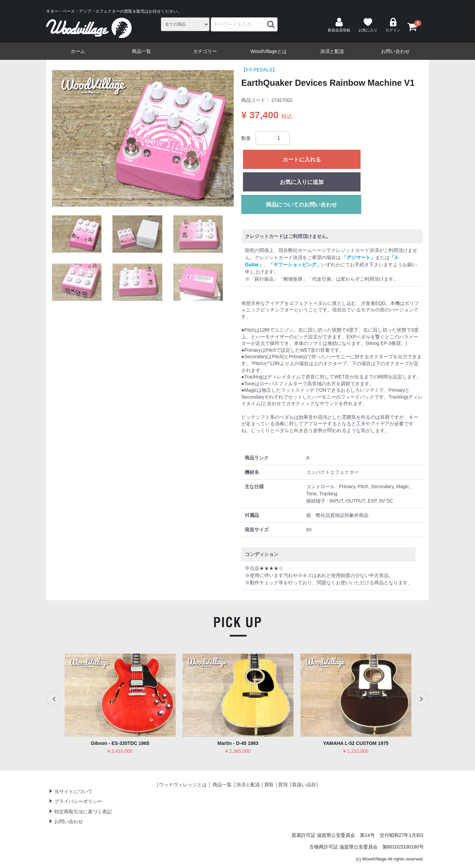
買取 (269, 785)
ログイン (393, 25)
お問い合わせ (395, 51)
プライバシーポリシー (78, 801)
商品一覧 (141, 51)
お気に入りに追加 (302, 182)
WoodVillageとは (269, 51)
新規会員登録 (339, 25)
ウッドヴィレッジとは (183, 785)
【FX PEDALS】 (259, 70)
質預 (283, 785)
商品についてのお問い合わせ (301, 205)
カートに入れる (302, 159)
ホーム (78, 51)
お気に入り (368, 25)
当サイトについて (73, 791)
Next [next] (421, 699)
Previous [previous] (54, 699)
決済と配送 (332, 51)
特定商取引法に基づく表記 (83, 812)
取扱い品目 (304, 785)
